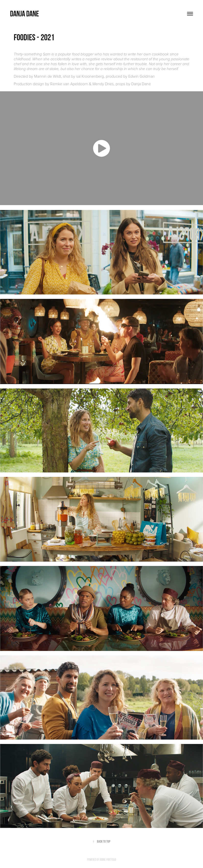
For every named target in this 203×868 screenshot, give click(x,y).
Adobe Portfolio (108, 859)
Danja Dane (24, 13)
